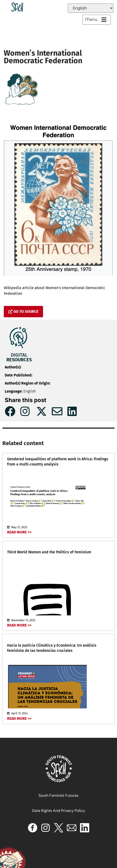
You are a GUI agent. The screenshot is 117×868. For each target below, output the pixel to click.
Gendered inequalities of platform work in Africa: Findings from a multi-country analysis (58, 462)
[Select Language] (91, 8)
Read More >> (19, 532)
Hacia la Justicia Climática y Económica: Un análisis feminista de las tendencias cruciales (52, 648)
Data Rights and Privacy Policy (58, 811)
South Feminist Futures (58, 795)
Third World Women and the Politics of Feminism (49, 552)
